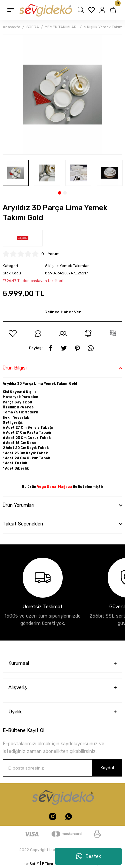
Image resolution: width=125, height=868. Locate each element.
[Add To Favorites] (13, 334)
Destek (88, 856)
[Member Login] (103, 10)
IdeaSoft (31, 864)
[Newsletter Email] (62, 768)
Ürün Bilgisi (15, 368)
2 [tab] (65, 193)
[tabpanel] (16, 173)
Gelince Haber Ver (62, 312)
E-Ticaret (49, 864)
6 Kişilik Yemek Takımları (67, 266)
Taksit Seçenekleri (23, 524)
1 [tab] (60, 193)
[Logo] (45, 10)
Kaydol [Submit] (107, 768)
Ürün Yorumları (18, 505)
